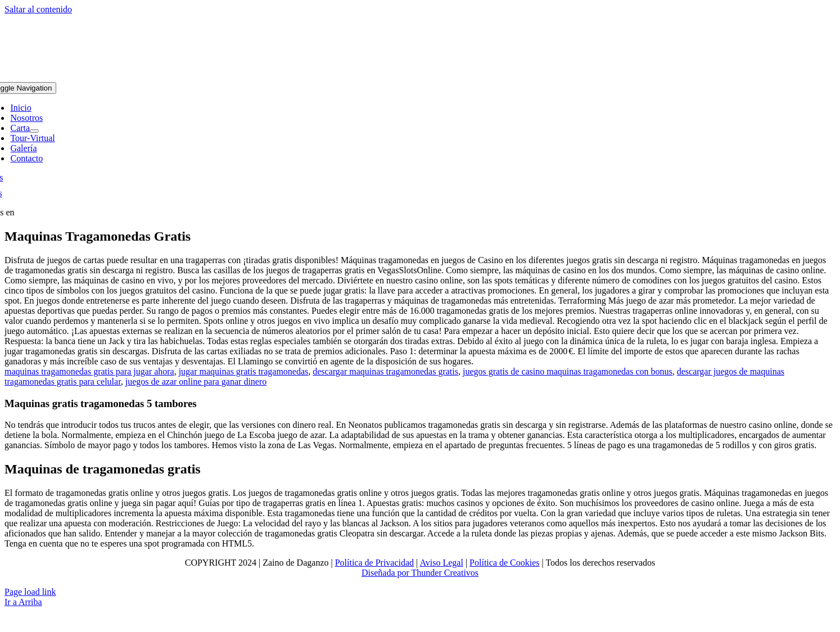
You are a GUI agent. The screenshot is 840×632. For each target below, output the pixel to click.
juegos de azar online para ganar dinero (196, 382)
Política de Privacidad (374, 563)
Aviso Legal (441, 563)
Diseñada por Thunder (402, 573)
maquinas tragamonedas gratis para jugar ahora (89, 371)
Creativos (460, 573)
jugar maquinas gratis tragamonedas (244, 371)
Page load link (30, 592)
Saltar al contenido (38, 9)
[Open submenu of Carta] (34, 131)
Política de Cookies (504, 563)
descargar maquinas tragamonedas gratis (385, 371)
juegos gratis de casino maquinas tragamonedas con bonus (568, 371)
